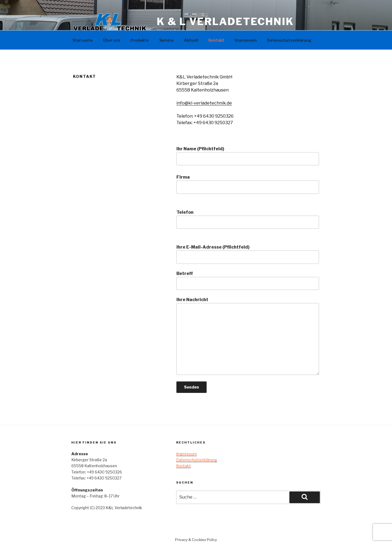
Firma (248, 184)
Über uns (112, 40)
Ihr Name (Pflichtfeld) (248, 156)
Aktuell (191, 40)
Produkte (140, 40)
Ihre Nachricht (248, 336)
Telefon (248, 219)
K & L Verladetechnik (225, 22)
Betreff (248, 280)
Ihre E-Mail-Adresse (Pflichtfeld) (248, 254)
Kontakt (216, 40)
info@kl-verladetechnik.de (204, 103)
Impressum (246, 40)
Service (166, 40)
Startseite (83, 40)
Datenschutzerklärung (289, 40)
